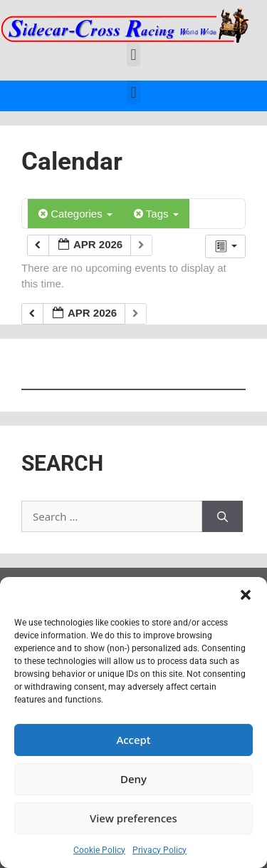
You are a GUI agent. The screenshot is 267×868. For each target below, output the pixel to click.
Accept (133, 740)
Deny (133, 779)
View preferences (133, 818)
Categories (75, 214)
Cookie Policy (99, 850)
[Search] (222, 517)
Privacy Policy (159, 850)
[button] (246, 595)
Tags (156, 214)
